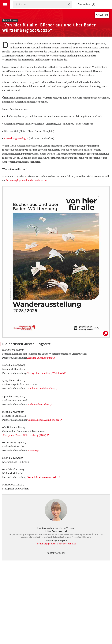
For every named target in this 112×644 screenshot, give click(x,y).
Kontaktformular (56, 553)
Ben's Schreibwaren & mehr (42, 477)
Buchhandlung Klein (38, 405)
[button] (5, 4)
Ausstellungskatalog (15, 138)
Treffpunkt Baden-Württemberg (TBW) (25, 435)
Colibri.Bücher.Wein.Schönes (43, 420)
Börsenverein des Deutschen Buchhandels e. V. (104, 5)
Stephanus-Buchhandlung (41, 388)
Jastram (32, 451)
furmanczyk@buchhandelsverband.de (26, 180)
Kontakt (102, 15)
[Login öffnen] (86, 4)
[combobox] (42, 4)
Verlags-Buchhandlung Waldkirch (46, 373)
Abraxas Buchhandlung (40, 358)
